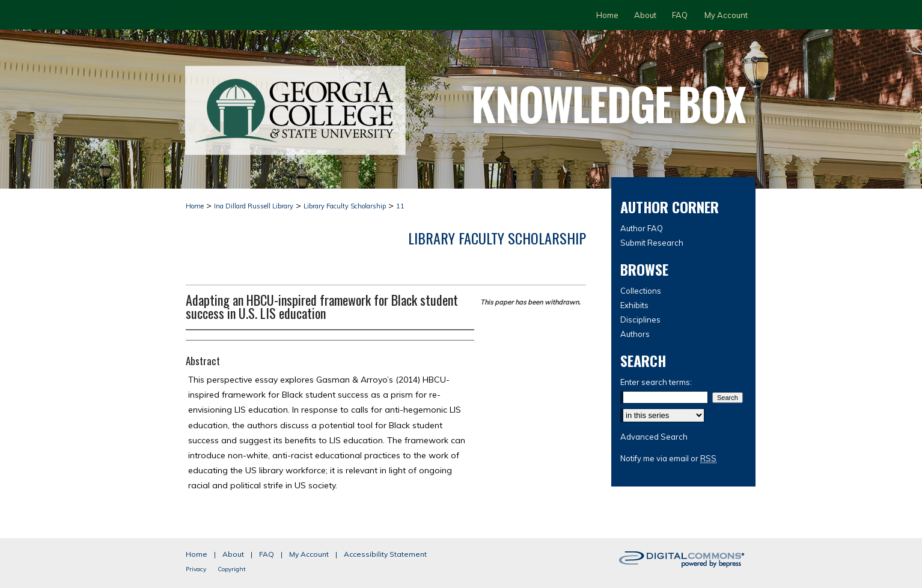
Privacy (196, 569)
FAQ (267, 554)
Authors (635, 334)
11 (400, 206)
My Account (309, 554)
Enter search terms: (656, 382)
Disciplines (640, 320)
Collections (641, 291)
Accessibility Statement (385, 554)
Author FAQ (642, 228)
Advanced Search (654, 437)
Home (195, 206)
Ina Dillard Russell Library (254, 206)
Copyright (232, 569)
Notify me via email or (668, 458)
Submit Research (652, 243)
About (233, 554)
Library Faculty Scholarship (345, 206)
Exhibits (634, 305)
